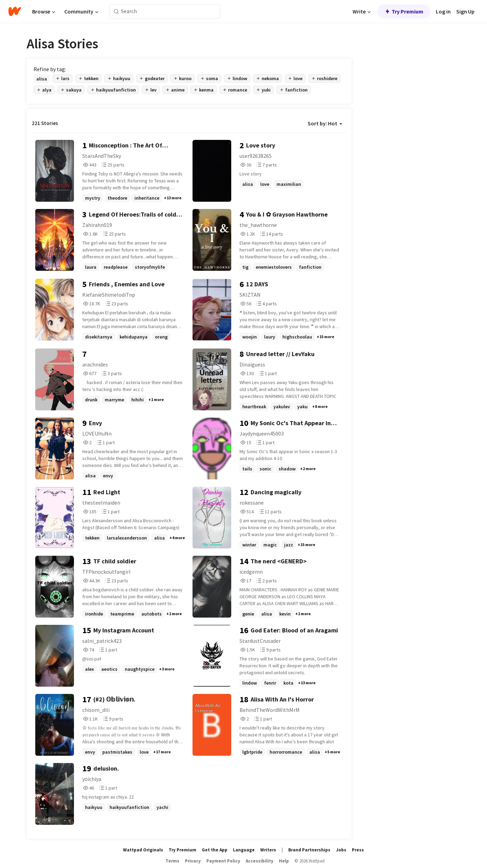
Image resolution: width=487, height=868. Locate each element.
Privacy (193, 861)
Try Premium (404, 11)
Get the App (215, 850)
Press (358, 850)
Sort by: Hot (325, 123)
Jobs (341, 850)
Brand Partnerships (309, 850)
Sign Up (465, 11)
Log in (443, 11)
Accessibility (260, 861)
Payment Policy (223, 861)
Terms (172, 861)
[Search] (116, 12)
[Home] (15, 11)
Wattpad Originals (143, 850)
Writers (268, 850)
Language (244, 850)
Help (284, 861)
